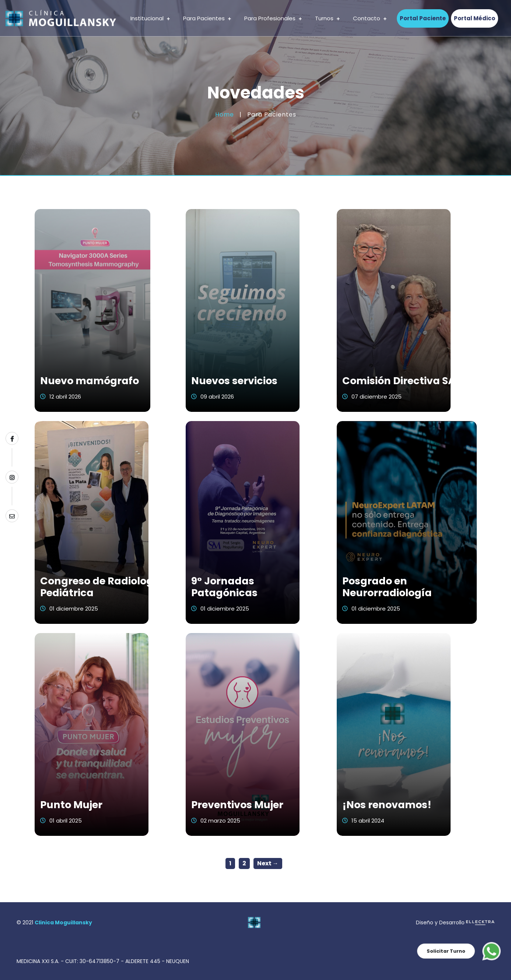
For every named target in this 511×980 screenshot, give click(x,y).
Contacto (370, 18)
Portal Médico (475, 18)
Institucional (150, 18)
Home (225, 114)
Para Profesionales (273, 18)
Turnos (327, 18)
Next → (268, 863)
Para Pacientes (207, 18)
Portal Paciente (423, 18)
